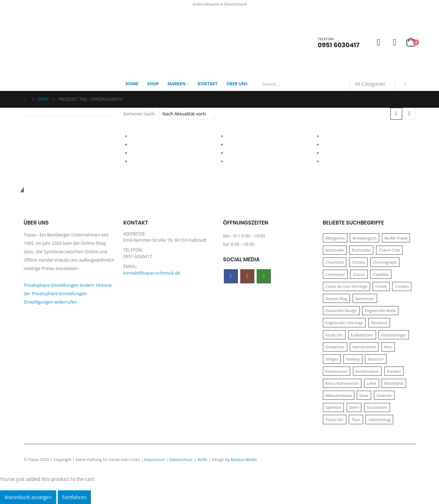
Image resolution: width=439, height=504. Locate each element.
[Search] (405, 84)
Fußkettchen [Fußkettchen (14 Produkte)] (362, 335)
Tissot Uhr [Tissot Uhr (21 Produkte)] (334, 420)
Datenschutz (181, 459)
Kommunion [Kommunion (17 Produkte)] (336, 371)
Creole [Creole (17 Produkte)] (381, 286)
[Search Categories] (373, 84)
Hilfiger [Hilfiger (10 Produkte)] (332, 359)
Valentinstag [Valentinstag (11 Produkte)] (379, 420)
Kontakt (208, 84)
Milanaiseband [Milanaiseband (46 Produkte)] (338, 395)
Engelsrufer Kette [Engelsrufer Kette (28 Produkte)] (380, 310)
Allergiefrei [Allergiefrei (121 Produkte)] (335, 238)
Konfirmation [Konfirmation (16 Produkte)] (367, 371)
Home (132, 84)
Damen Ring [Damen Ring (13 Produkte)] (336, 299)
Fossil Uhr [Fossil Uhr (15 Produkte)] (334, 335)
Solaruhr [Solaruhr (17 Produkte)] (384, 395)
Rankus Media (244, 459)
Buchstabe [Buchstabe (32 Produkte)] (361, 250)
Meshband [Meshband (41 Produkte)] (394, 383)
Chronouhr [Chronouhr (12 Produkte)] (335, 274)
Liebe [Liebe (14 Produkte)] (371, 383)
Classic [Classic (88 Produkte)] (359, 274)
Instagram (247, 276)
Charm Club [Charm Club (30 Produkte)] (390, 250)
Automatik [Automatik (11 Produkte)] (335, 250)
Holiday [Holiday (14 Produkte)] (353, 359)
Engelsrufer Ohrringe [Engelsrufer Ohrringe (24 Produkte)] (344, 323)
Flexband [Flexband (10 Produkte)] (379, 323)
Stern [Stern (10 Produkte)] (354, 407)
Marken (177, 84)
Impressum (155, 459)
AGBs (203, 459)
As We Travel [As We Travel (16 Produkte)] (396, 238)
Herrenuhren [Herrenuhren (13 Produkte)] (364, 347)
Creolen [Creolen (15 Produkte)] (402, 286)
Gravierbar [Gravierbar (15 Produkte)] (335, 347)
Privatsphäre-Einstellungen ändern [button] (59, 285)
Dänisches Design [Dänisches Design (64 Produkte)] (341, 310)
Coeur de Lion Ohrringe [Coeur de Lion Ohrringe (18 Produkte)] (346, 286)
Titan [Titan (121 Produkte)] (356, 420)
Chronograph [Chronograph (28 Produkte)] (385, 262)
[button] (396, 114)
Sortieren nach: (140, 114)
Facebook (231, 276)
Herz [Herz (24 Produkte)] (388, 347)
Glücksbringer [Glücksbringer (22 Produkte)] (394, 335)
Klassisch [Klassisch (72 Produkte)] (376, 359)
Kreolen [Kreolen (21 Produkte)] (394, 371)
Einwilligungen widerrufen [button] (50, 302)
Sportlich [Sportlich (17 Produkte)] (333, 407)
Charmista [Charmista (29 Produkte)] (335, 262)
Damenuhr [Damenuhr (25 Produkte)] (365, 299)
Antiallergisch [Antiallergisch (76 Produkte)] (365, 238)
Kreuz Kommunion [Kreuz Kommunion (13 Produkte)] (342, 383)
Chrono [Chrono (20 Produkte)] (358, 262)
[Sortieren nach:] (187, 114)
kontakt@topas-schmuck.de (152, 273)
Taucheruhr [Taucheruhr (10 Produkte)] (377, 407)
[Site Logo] (68, 43)
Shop (153, 84)
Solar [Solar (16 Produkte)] (364, 395)
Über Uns (237, 84)
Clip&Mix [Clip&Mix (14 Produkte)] (381, 274)
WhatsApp (264, 276)
